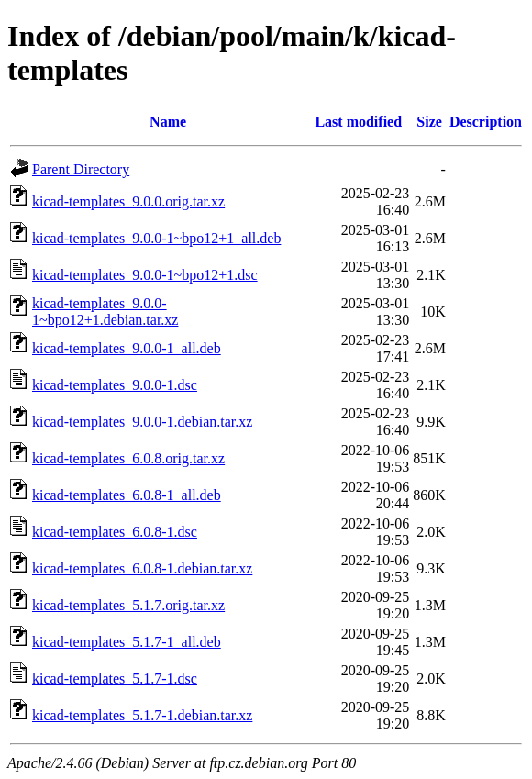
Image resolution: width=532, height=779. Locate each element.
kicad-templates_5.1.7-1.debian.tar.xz (142, 715)
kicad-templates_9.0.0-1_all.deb (127, 348)
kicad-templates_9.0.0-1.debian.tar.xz (142, 422)
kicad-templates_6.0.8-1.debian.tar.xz (142, 568)
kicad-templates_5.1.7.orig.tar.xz (128, 605)
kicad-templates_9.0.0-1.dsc (115, 385)
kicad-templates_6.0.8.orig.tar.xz (128, 458)
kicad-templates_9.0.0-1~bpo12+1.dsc (145, 275)
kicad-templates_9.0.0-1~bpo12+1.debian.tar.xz (105, 312)
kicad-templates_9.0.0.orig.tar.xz (128, 201)
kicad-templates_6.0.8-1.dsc (115, 532)
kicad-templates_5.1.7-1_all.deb (127, 642)
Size (429, 122)
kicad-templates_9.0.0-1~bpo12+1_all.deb (156, 238)
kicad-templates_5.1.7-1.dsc (115, 679)
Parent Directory (81, 169)
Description (486, 122)
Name (168, 122)
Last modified (358, 122)
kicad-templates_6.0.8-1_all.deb (127, 495)
